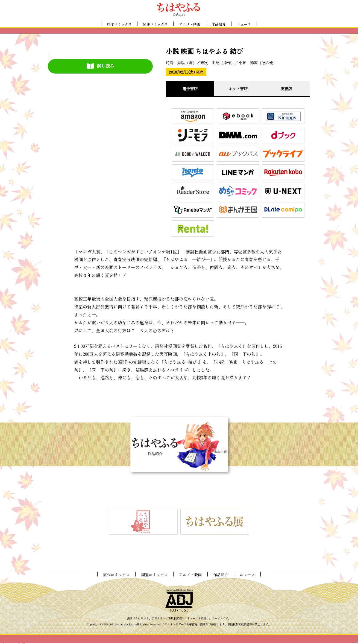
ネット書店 (238, 89)
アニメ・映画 (190, 24)
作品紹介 (219, 24)
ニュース (244, 24)
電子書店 (190, 89)
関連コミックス (155, 24)
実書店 (286, 89)
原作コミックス (119, 24)
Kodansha (121, 625)
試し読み (100, 66)
